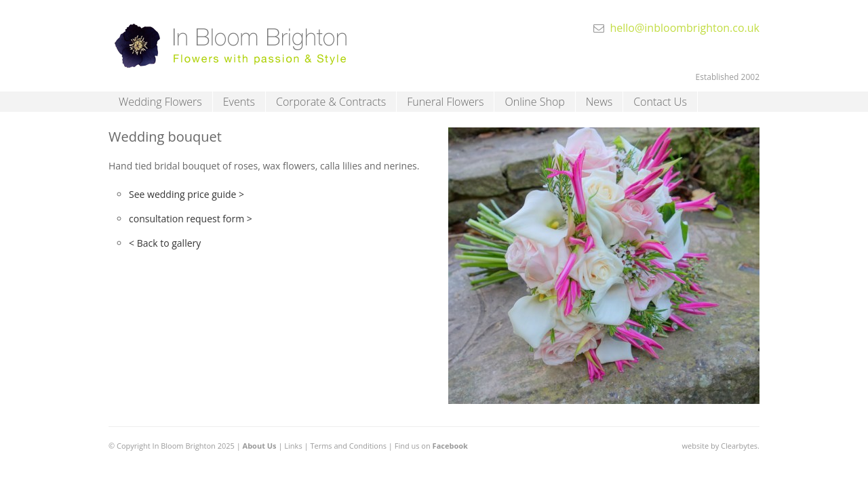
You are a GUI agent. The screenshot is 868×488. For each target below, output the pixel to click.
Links (293, 446)
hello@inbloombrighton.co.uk (685, 28)
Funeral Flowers (445, 102)
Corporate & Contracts (331, 102)
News (599, 102)
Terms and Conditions (348, 446)
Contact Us (660, 102)
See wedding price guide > (186, 194)
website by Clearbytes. (721, 446)
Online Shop (534, 102)
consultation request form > (191, 219)
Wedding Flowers (160, 102)
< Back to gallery (165, 243)
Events (239, 102)
